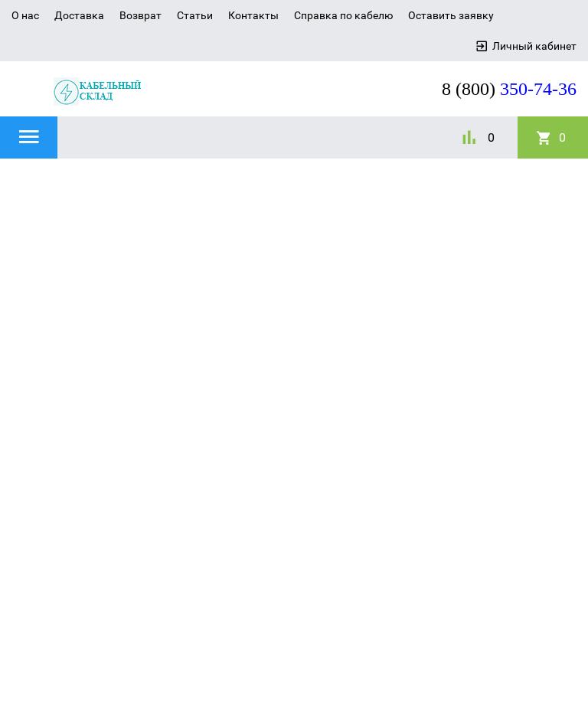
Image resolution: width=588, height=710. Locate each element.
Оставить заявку (451, 15)
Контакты (253, 15)
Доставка (79, 15)
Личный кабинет (534, 46)
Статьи (195, 15)
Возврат (140, 15)
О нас (25, 15)
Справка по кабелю (343, 15)
